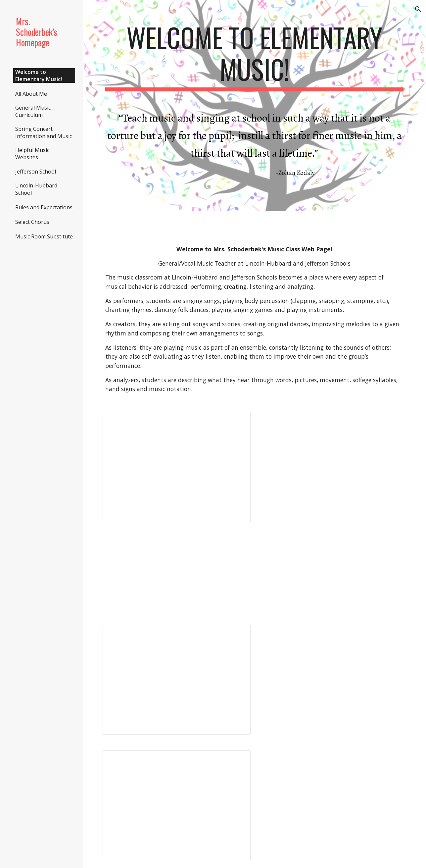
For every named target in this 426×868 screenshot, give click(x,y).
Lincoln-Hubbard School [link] (36, 189)
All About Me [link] (31, 94)
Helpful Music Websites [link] (32, 154)
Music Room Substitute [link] (44, 236)
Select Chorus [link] (32, 222)
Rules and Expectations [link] (44, 207)
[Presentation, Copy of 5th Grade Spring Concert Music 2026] (177, 680)
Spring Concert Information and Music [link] (44, 132)
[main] (255, 106)
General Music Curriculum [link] (33, 111)
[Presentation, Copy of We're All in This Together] (177, 805)
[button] (418, 9)
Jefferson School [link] (36, 172)
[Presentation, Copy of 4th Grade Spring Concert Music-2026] (177, 467)
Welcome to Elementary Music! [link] (39, 76)
